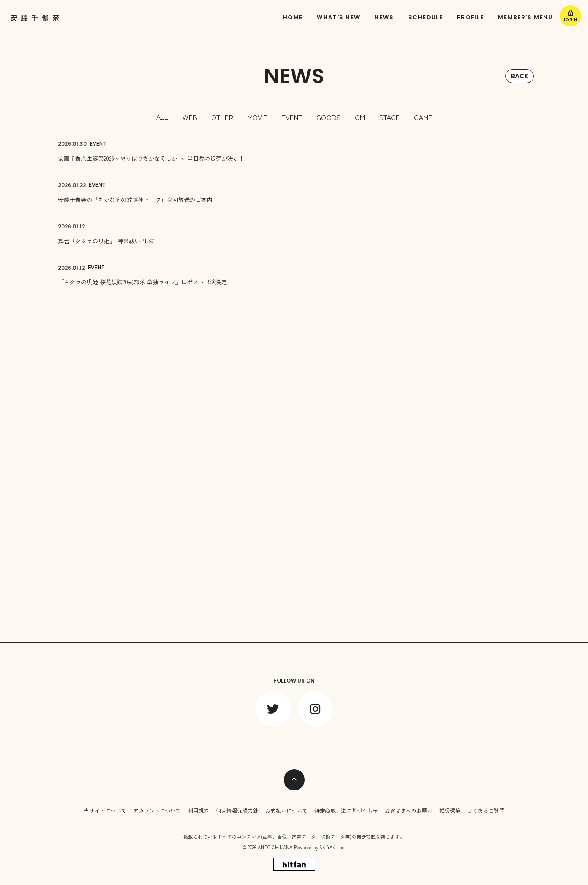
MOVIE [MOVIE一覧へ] (257, 117)
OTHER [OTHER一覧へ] (222, 117)
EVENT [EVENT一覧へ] (292, 117)
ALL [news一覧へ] (162, 117)
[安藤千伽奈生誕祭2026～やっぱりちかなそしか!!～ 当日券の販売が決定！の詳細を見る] (294, 151)
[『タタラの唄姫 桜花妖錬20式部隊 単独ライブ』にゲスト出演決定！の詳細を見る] (294, 275)
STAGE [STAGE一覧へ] (389, 117)
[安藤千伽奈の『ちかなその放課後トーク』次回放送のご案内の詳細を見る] (294, 192)
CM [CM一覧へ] (360, 117)
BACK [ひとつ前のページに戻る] (520, 76)
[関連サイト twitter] (273, 709)
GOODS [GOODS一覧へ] (329, 117)
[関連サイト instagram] (315, 709)
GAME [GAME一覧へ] (423, 117)
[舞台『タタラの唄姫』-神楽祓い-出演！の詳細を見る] (294, 234)
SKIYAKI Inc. (332, 847)
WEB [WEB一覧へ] (190, 117)
